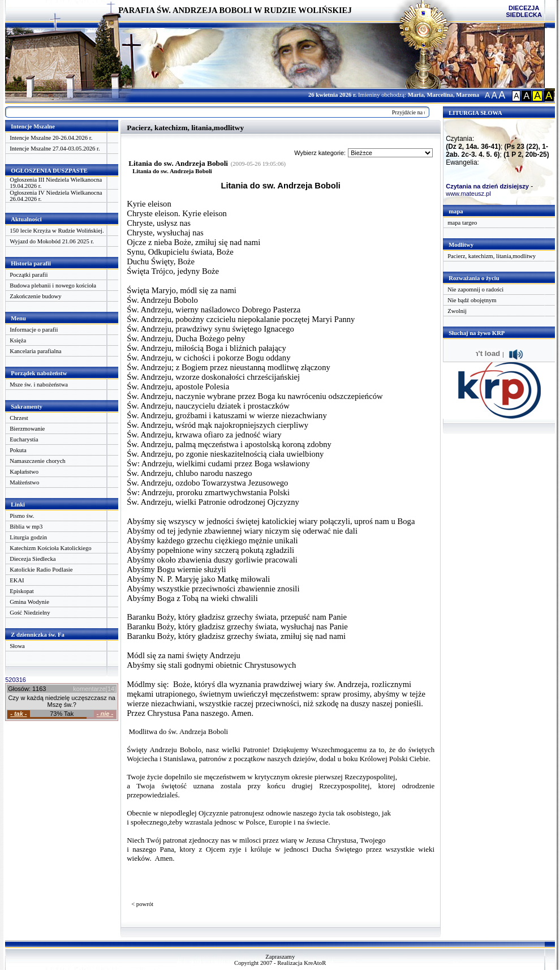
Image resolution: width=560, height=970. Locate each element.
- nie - (105, 714)
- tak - (18, 714)
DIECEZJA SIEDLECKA (524, 11)
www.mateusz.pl (468, 194)
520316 (16, 680)
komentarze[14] (94, 689)
